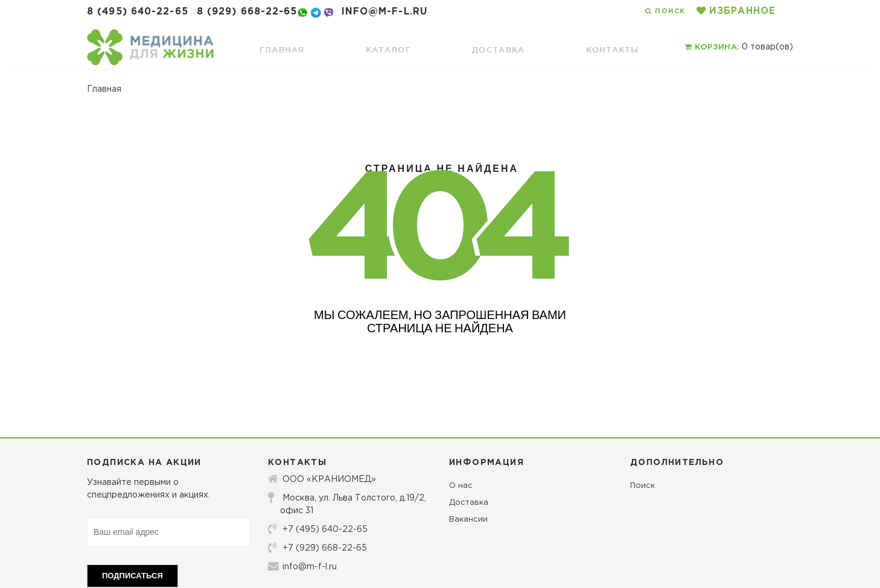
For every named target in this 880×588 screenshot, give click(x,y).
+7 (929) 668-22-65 (317, 548)
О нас (461, 486)
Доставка (469, 503)
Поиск (642, 486)
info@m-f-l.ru (384, 12)
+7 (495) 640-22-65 (318, 529)
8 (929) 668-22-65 (247, 12)
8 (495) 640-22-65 (138, 12)
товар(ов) (739, 47)
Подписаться (132, 576)
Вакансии (468, 520)
